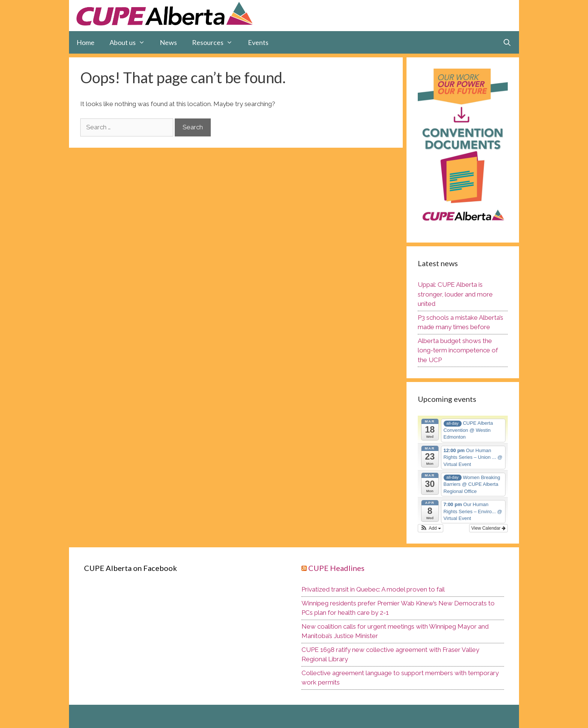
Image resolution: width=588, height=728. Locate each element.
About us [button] (131, 42)
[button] (430, 528)
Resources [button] (216, 42)
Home (85, 42)
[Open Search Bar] (507, 42)
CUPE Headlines (336, 568)
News (168, 42)
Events (258, 42)
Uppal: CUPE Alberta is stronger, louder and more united (455, 294)
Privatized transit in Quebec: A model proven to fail (373, 589)
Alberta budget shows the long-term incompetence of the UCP (458, 350)
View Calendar (488, 528)
